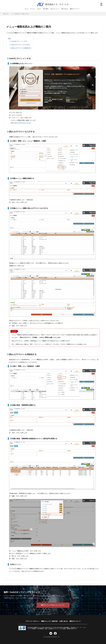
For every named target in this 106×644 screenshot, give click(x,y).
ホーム (27, 9)
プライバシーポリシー (32, 621)
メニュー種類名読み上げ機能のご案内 (20, 14)
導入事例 (46, 9)
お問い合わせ (64, 9)
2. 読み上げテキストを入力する (20, 45)
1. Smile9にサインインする (19, 41)
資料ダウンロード (75, 9)
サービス (33, 9)
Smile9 (39, 9)
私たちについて (55, 9)
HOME (7, 14)
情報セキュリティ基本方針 (49, 621)
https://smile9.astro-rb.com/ (23, 123)
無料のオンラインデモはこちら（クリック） (53, 605)
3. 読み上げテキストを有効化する (21, 48)
